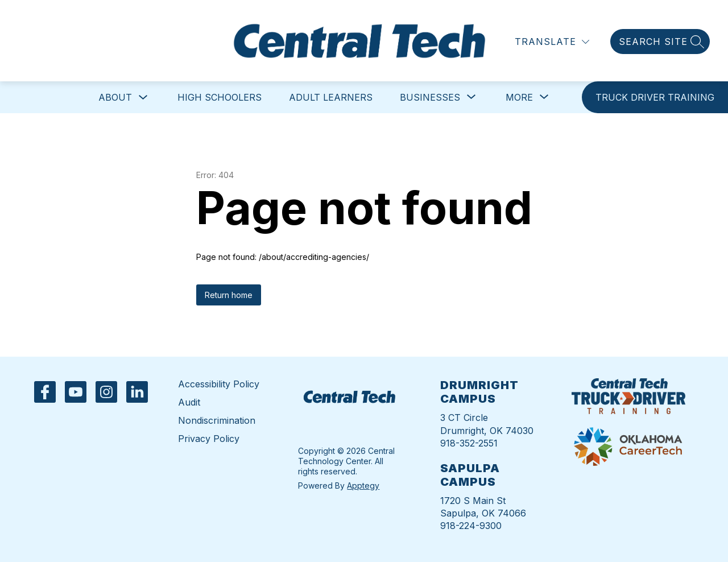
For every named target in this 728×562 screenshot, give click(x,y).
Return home (229, 295)
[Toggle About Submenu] (143, 98)
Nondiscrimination (217, 420)
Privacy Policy (209, 439)
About (115, 97)
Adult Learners (331, 97)
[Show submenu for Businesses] (430, 97)
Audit (189, 402)
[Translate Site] (552, 42)
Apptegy (363, 485)
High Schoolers (220, 97)
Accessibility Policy (219, 384)
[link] (655, 97)
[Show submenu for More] (519, 97)
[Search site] (660, 42)
